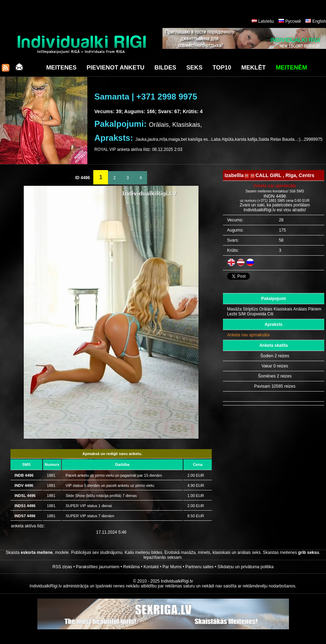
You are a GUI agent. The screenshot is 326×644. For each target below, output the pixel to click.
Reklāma (132, 567)
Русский (293, 21)
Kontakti (151, 567)
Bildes (165, 68)
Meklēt (254, 68)
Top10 (222, 68)
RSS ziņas (62, 567)
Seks (194, 68)
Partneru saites (200, 567)
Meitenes (61, 68)
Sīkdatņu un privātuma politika (245, 567)
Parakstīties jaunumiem (98, 567)
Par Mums (172, 567)
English (319, 21)
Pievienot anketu (116, 68)
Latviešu (266, 21)
